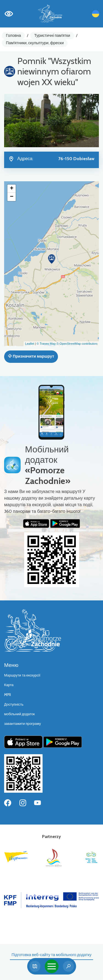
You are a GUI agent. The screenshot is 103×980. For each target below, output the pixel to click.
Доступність (14, 704)
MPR (8, 695)
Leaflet (30, 344)
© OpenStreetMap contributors (77, 344)
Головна (14, 35)
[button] (52, 259)
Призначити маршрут (31, 356)
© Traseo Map (46, 344)
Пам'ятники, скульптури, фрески (35, 43)
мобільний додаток (20, 714)
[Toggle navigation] (52, 966)
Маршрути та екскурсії (22, 675)
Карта (9, 685)
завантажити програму (23, 724)
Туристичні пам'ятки (52, 35)
